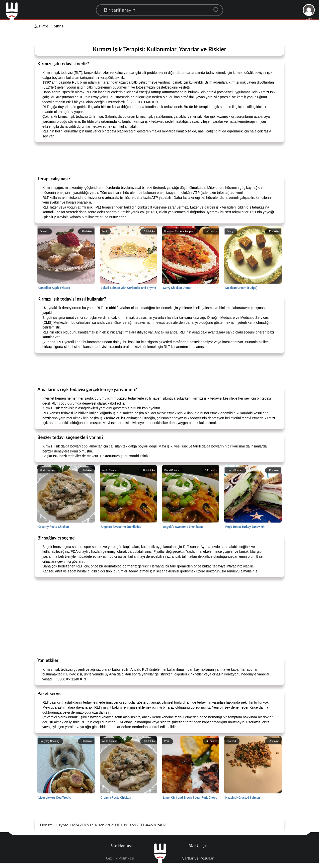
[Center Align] (218, 7)
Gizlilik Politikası (120, 858)
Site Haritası (121, 845)
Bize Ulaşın (198, 845)
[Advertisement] (159, 159)
